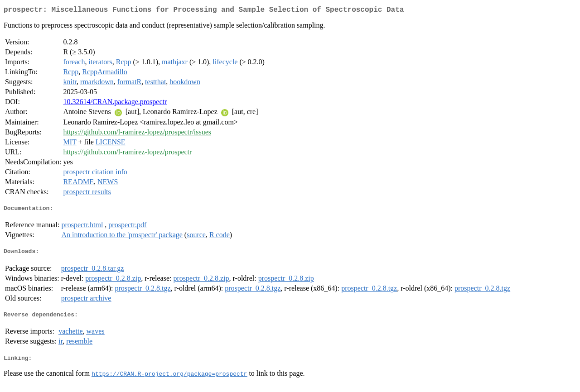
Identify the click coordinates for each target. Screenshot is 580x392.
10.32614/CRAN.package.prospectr (115, 103)
